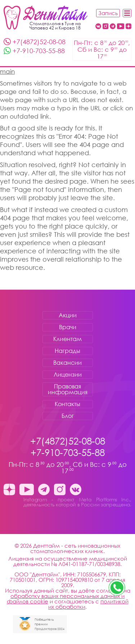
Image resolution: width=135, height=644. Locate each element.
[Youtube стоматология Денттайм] (121, 27)
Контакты (67, 404)
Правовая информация (68, 389)
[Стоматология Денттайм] (46, 18)
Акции (68, 315)
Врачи (68, 327)
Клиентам (67, 339)
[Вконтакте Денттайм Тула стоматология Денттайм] (98, 27)
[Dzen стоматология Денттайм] (129, 27)
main (7, 71)
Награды (67, 351)
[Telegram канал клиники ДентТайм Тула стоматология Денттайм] (113, 27)
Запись (108, 13)
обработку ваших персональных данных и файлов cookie (66, 599)
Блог (68, 416)
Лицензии (68, 374)
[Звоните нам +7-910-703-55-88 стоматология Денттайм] (117, 588)
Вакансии (67, 363)
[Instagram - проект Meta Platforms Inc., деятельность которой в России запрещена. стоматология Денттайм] (105, 27)
